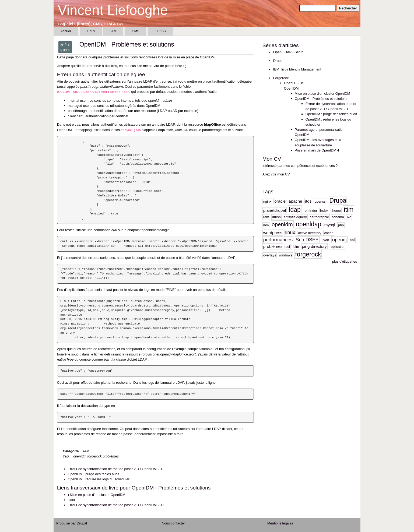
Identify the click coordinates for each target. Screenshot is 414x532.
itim (349, 210)
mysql (330, 225)
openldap (309, 224)
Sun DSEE (307, 240)
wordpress (273, 233)
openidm (80, 456)
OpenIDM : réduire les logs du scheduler (99, 479)
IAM (113, 31)
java (325, 240)
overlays (270, 255)
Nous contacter (173, 523)
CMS (135, 31)
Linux (91, 31)
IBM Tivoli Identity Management (297, 69)
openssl (320, 201)
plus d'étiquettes (345, 261)
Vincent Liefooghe (113, 10)
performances (278, 240)
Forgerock (281, 78)
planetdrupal (275, 210)
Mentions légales (280, 523)
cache (329, 233)
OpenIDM (291, 88)
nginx (267, 201)
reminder (310, 211)
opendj (339, 240)
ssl (352, 240)
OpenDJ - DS (294, 83)
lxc (349, 217)
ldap (295, 210)
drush (276, 217)
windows (285, 255)
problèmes (111, 456)
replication (338, 247)
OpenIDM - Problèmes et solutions (321, 99)
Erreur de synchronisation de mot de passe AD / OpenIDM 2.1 (115, 469)
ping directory (314, 246)
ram (266, 217)
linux (290, 232)
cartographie (319, 217)
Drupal (278, 61)
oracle (280, 201)
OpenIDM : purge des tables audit (94, 474)
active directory (310, 233)
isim (296, 247)
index (324, 211)
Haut (71, 500)
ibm (266, 225)
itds (308, 201)
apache (295, 201)
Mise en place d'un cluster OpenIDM (97, 495)
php (341, 225)
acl (287, 247)
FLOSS (160, 31)
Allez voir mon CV (276, 174)
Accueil (66, 31)
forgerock (95, 456)
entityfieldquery (295, 217)
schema (338, 217)
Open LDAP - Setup (288, 52)
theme (336, 211)
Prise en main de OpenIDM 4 (317, 150)
